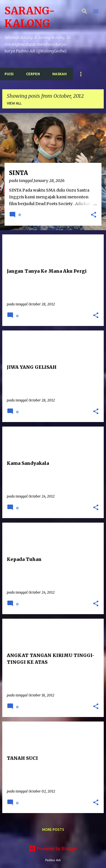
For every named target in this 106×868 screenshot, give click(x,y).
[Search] (85, 11)
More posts (53, 830)
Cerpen (33, 74)
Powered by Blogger (53, 849)
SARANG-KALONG (30, 17)
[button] (94, 215)
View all (14, 103)
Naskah (60, 74)
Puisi (9, 74)
